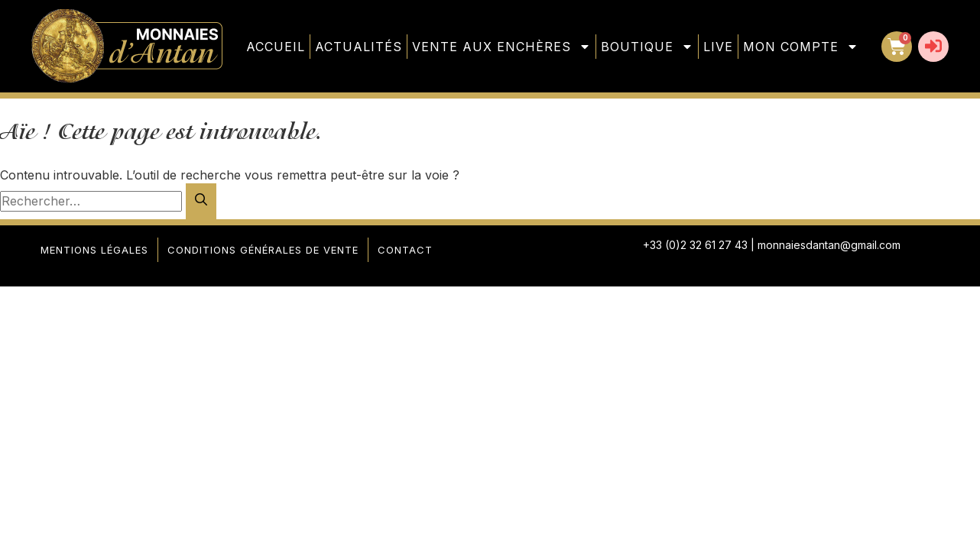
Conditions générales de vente (263, 250)
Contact (405, 250)
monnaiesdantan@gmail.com (829, 245)
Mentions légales (94, 250)
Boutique (647, 47)
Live (718, 47)
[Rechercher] (201, 201)
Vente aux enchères (501, 47)
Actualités (359, 47)
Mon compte (801, 47)
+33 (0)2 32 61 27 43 (695, 245)
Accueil (276, 47)
